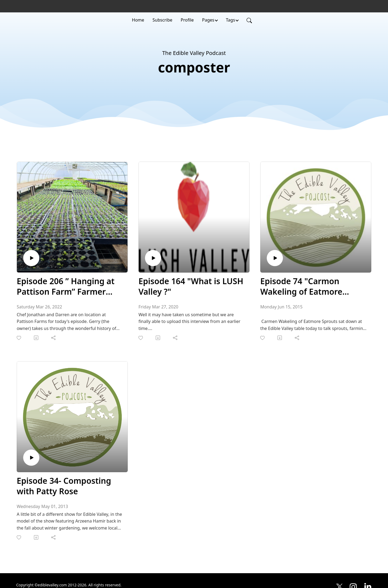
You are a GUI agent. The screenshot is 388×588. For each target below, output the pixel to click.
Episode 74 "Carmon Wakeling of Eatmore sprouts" (301, 286)
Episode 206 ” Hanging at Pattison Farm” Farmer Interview (66, 286)
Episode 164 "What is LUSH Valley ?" (191, 286)
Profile (187, 20)
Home (138, 20)
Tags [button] (230, 20)
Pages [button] (208, 20)
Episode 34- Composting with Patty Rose (64, 486)
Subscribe (162, 20)
